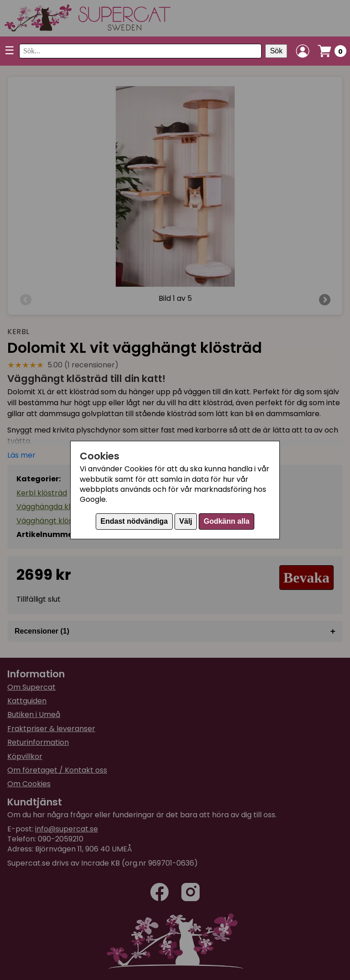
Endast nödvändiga (134, 521)
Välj (185, 521)
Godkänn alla (226, 521)
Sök (276, 51)
